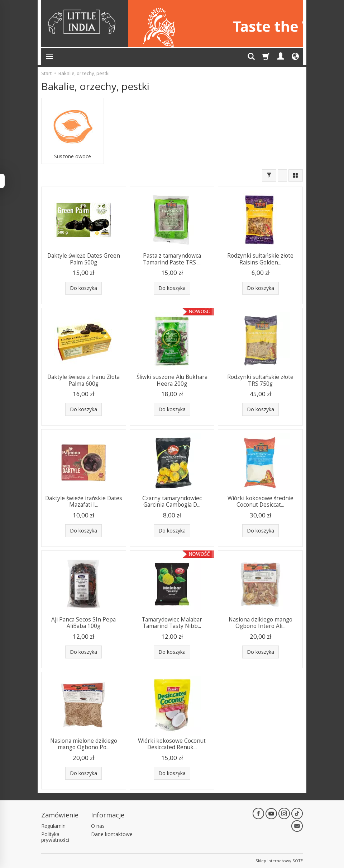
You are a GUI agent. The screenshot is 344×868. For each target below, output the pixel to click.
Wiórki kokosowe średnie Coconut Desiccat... (261, 501)
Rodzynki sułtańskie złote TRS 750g (260, 380)
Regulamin (53, 826)
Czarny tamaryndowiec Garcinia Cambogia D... (172, 501)
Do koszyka (83, 288)
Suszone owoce (73, 156)
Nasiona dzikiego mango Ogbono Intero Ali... (261, 623)
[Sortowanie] (282, 175)
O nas (98, 826)
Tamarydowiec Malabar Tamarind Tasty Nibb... (172, 623)
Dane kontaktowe (112, 834)
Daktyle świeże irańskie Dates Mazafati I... (84, 501)
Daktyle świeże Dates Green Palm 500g (84, 259)
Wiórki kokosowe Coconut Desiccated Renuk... (172, 744)
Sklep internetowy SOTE (279, 861)
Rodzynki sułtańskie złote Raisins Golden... (260, 259)
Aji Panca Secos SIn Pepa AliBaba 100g (83, 623)
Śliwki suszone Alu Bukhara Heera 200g (172, 380)
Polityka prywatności (55, 837)
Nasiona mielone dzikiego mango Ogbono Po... (84, 744)
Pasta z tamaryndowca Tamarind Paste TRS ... (172, 259)
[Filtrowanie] (269, 175)
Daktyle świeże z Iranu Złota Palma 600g (83, 380)
